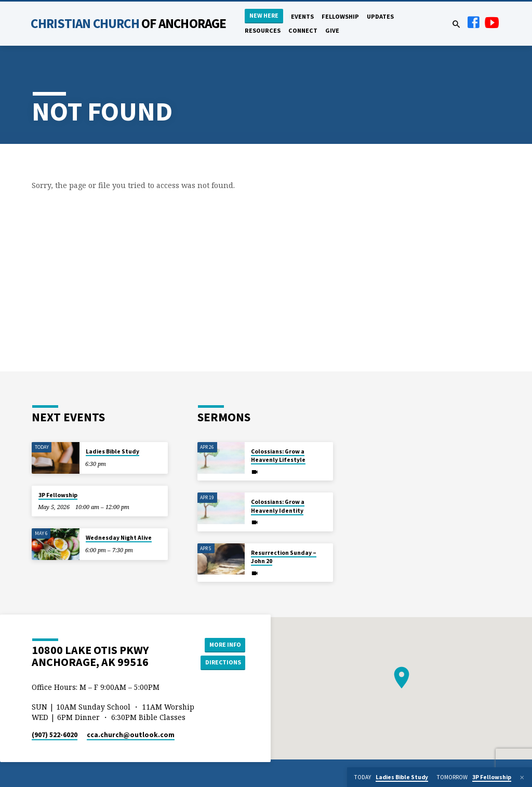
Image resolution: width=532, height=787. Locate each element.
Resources (263, 30)
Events (302, 16)
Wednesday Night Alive (119, 538)
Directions (222, 663)
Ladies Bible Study (112, 451)
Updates (380, 16)
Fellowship (340, 16)
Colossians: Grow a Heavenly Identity (278, 506)
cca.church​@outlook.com (131, 735)
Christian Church (128, 23)
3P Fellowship (58, 495)
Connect (303, 30)
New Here (264, 15)
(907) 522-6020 (55, 735)
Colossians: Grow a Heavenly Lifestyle (278, 456)
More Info (222, 644)
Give (332, 30)
